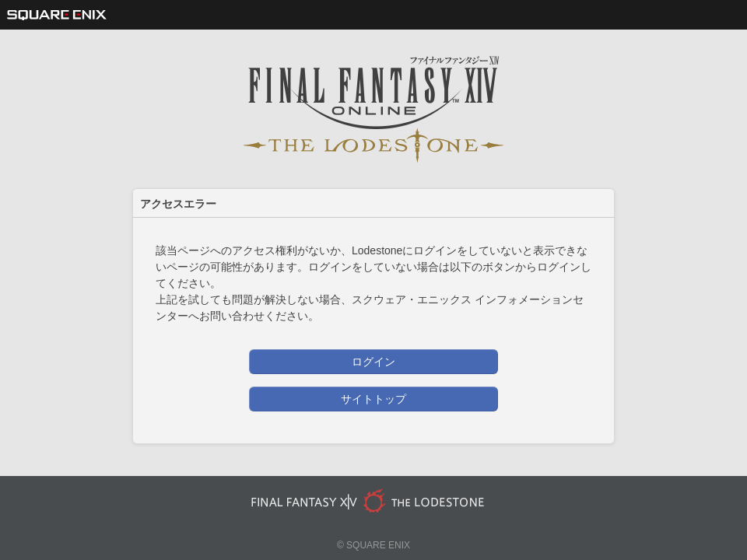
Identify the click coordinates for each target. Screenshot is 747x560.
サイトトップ (373, 399)
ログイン (373, 362)
